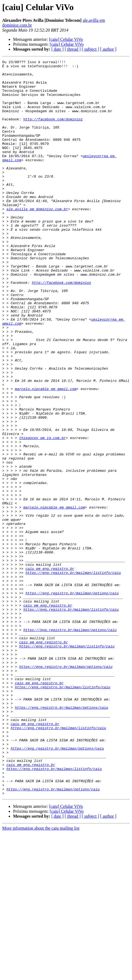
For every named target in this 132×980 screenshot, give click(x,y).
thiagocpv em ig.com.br (42, 514)
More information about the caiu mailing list (41, 975)
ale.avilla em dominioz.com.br (37, 239)
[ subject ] (90, 49)
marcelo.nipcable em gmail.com (46, 455)
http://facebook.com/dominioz (53, 131)
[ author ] (108, 49)
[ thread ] (73, 49)
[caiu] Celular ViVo (66, 39)
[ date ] (57, 49)
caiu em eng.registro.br (50, 671)
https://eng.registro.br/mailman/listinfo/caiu (73, 675)
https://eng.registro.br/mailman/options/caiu (72, 700)
